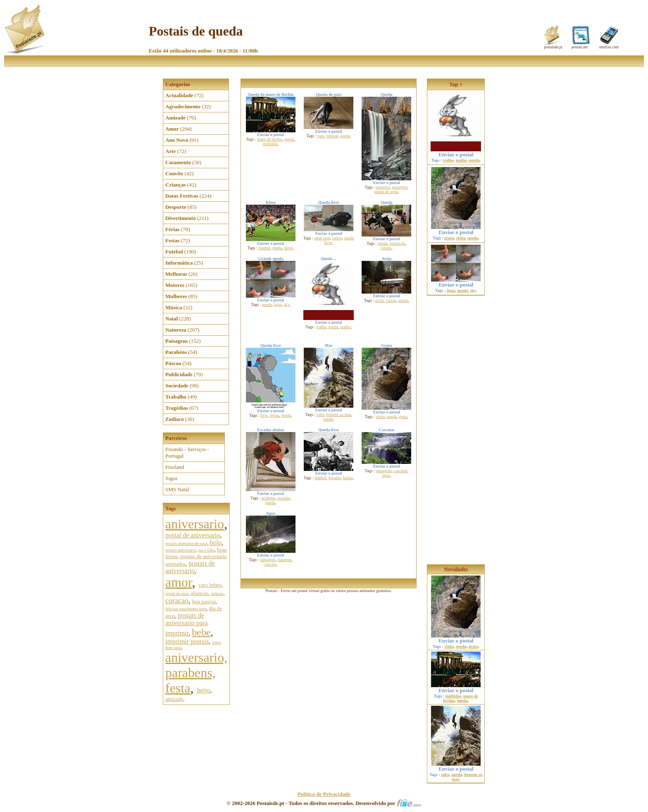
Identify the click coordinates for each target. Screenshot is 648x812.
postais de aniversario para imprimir (187, 624)
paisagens (384, 471)
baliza (348, 478)
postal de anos (177, 593)
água (278, 304)
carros (337, 238)
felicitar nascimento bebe (186, 609)
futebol (264, 248)
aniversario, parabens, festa (196, 673)
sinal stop (322, 238)
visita (380, 417)
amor (179, 582)
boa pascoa (204, 601)
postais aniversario (181, 550)
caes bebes (210, 585)
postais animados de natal (186, 543)
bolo (215, 543)
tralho (321, 327)
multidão (270, 144)
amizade (174, 699)
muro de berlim (270, 139)
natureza (383, 187)
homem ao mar (338, 414)
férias (274, 415)
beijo (203, 690)
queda (289, 139)
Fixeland (175, 467)
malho (345, 327)
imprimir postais (187, 641)
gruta (403, 417)
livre (264, 415)
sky (287, 304)
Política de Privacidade (324, 794)
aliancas (200, 593)
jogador (334, 478)
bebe (201, 632)
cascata (270, 564)
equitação (398, 243)
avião (379, 300)
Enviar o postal (456, 147)
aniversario (195, 524)
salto (320, 414)
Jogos (172, 478)
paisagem (400, 187)
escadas (284, 498)
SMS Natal (177, 489)
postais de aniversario (190, 567)
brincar (332, 136)
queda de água (386, 192)
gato (321, 136)
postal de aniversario (193, 535)
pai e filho (207, 550)
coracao (177, 601)
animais (217, 593)
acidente (268, 498)
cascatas (401, 471)
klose (289, 248)
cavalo (386, 248)
